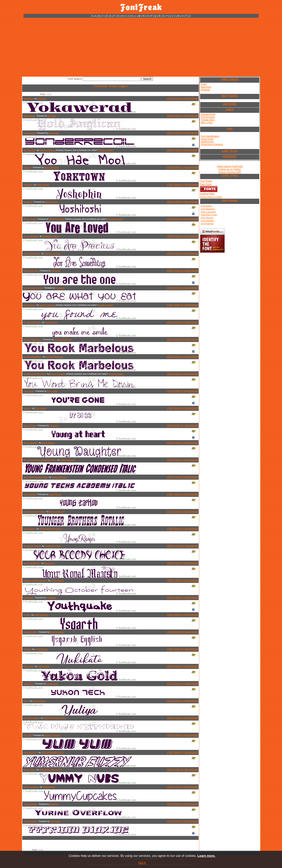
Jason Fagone (55, 494)
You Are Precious (31, 236)
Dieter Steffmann (52, 167)
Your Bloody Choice (32, 546)
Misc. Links (207, 123)
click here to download (182, 98)
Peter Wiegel (40, 408)
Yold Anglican (29, 116)
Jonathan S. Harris (51, 236)
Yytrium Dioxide (30, 821)
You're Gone (28, 391)
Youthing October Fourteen (35, 580)
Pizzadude (56, 271)
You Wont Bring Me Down (34, 374)
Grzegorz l (42, 99)
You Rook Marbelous (32, 357)
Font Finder (206, 181)
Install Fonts (207, 142)
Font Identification (210, 136)
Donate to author (106, 150)
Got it (142, 863)
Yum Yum (27, 735)
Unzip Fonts (207, 139)
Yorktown (27, 167)
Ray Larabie (54, 133)
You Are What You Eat (33, 288)
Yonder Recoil (29, 133)
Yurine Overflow (30, 804)
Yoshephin (28, 185)
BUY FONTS (230, 96)
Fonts (204, 84)
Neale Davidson (41, 615)
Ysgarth (26, 615)
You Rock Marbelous (32, 340)
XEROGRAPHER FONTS (51, 529)
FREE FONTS (230, 79)
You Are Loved (29, 219)
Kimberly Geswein (48, 150)
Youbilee (27, 408)
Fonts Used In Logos (211, 197)
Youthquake (28, 598)
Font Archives (208, 117)
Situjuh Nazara (43, 185)
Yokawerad (28, 99)
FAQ (230, 129)
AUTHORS (230, 104)
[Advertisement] (141, 47)
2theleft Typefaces (53, 735)
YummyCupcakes (31, 787)
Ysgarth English (30, 632)
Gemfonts (52, 116)
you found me (29, 305)
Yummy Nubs (29, 770)
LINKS (230, 110)
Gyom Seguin (44, 666)
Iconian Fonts (52, 684)
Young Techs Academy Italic (35, 477)
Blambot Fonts (51, 202)
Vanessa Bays (51, 322)
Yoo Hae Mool (29, 150)
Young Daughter (30, 443)
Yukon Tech (28, 684)
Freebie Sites (208, 120)
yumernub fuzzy (30, 753)
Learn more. (206, 856)
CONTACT (230, 156)
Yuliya (26, 701)
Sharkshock (49, 563)
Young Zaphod (29, 494)
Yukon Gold (28, 666)
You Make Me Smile (32, 322)
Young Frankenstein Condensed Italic (39, 460)
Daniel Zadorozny (68, 460)
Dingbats (205, 90)
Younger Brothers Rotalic (34, 512)
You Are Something (31, 254)
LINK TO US (230, 151)
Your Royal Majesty (32, 563)
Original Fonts (208, 114)
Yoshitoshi (28, 202)
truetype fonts (207, 194)
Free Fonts (206, 184)
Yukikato (27, 649)
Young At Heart (30, 426)
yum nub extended (31, 718)
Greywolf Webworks (63, 340)
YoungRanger (29, 529)
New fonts (206, 87)
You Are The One (31, 271)
